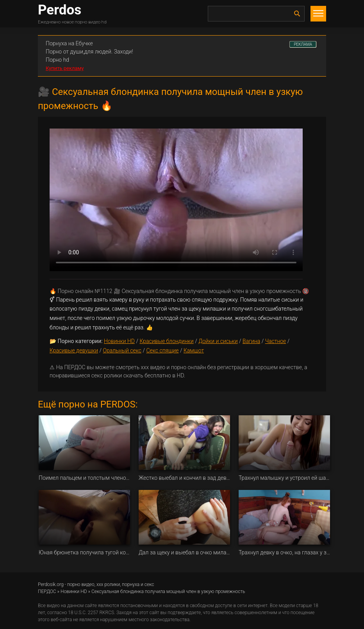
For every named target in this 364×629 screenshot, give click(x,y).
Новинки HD (119, 341)
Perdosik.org (51, 584)
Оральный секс (122, 350)
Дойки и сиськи (218, 341)
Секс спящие (162, 350)
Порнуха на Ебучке (69, 43)
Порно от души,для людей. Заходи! (89, 52)
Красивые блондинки (166, 341)
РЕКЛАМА (303, 44)
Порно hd (57, 60)
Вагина (251, 341)
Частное (276, 341)
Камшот (194, 350)
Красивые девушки (74, 350)
